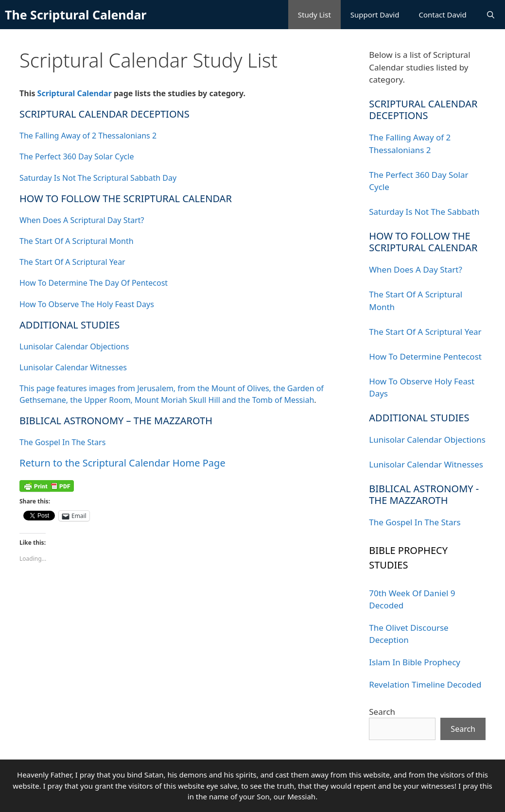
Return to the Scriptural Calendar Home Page (122, 463)
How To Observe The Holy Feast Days (87, 304)
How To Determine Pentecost (425, 356)
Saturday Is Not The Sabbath (424, 212)
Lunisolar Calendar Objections (74, 346)
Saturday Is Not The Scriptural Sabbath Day (98, 178)
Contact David (442, 15)
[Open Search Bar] (491, 15)
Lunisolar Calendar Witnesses (73, 367)
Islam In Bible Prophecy (415, 662)
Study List (314, 15)
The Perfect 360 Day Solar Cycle (77, 156)
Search (382, 712)
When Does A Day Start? (416, 269)
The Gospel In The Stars (62, 442)
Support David (375, 15)
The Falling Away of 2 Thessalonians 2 (88, 136)
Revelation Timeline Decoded (425, 684)
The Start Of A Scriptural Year (72, 262)
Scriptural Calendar (75, 93)
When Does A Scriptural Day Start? (82, 220)
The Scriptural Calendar (76, 15)
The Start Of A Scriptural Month (77, 241)
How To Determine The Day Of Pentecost (94, 283)
